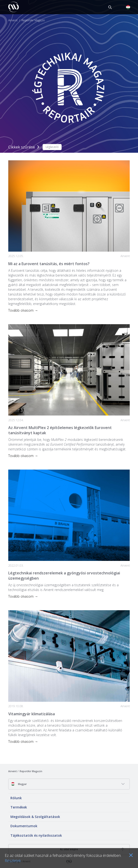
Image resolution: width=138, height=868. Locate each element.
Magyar (19, 784)
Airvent (13, 20)
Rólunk (16, 798)
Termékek (19, 807)
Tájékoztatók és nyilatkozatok (36, 835)
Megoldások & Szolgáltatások (35, 817)
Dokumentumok (24, 826)
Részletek (13, 861)
